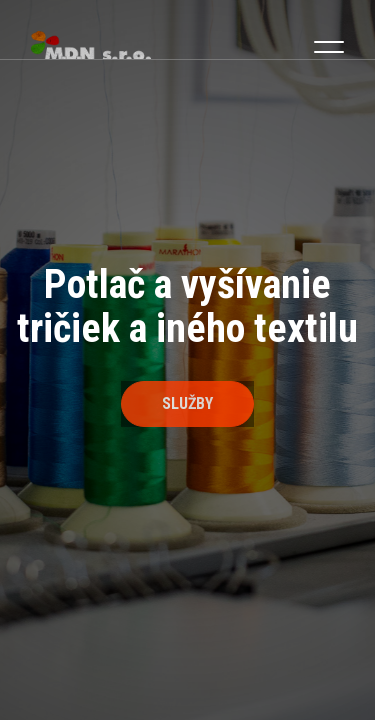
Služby (187, 403)
